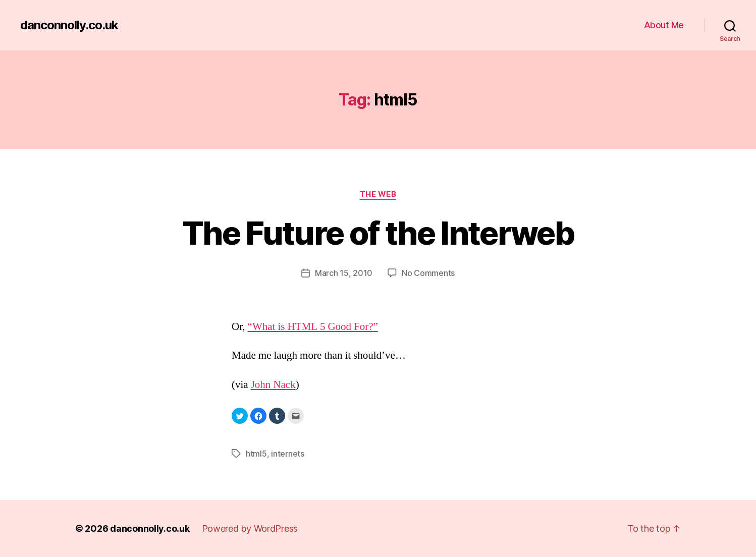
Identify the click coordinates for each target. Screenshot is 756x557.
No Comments (428, 273)
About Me (664, 25)
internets (288, 454)
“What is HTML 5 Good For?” (313, 327)
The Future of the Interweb (378, 233)
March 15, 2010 (344, 273)
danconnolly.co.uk (69, 25)
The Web (378, 194)
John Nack (273, 385)
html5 (256, 454)
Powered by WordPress (250, 528)
